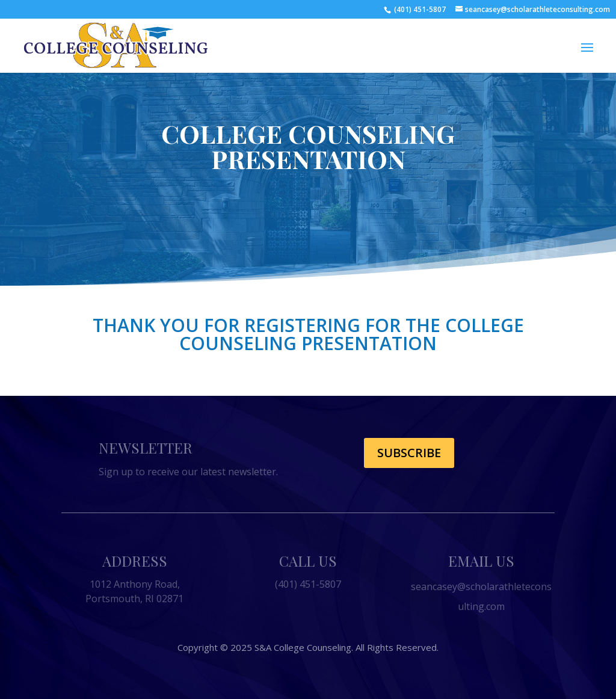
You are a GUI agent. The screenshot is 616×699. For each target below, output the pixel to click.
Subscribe (409, 453)
